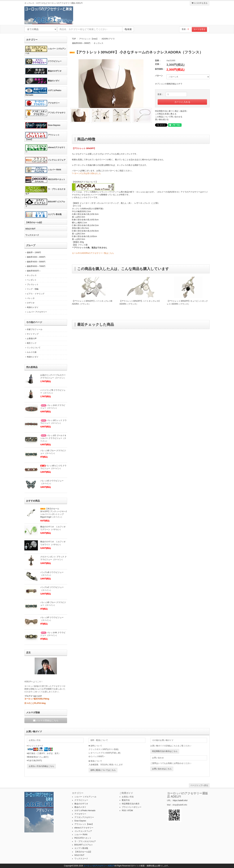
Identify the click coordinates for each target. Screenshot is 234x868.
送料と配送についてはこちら (103, 770)
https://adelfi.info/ (180, 800)
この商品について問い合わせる (169, 117)
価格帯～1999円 (33, 252)
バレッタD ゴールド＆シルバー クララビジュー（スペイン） (53, 438)
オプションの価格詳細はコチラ (169, 84)
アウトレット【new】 (89, 39)
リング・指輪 (31, 289)
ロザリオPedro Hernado (43, 92)
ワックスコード (32, 235)
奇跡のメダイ (31, 307)
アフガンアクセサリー (45, 114)
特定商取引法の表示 (131, 804)
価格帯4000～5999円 (35, 262)
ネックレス (98, 43)
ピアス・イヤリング (34, 294)
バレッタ (29, 298)
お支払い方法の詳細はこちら (41, 766)
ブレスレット (31, 284)
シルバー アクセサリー (36, 312)
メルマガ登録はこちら (46, 720)
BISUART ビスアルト (45, 203)
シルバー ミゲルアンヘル (46, 50)
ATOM (130, 811)
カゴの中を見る (200, 3)
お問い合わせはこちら (162, 769)
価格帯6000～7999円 (35, 266)
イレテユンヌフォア (45, 160)
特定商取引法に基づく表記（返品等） (172, 111)
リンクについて (32, 348)
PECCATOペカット (45, 180)
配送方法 (126, 800)
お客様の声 (30, 339)
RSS (124, 811)
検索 (128, 29)
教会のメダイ (42, 81)
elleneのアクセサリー (45, 149)
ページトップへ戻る (199, 785)
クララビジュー (43, 61)
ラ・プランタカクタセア (45, 191)
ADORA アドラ (108, 39)
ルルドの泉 (30, 352)
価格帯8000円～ (33, 271)
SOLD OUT (30, 229)
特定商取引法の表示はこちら (165, 751)
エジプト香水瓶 (43, 214)
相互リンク (30, 343)
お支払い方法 (128, 797)
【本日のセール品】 (34, 222)
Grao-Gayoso (43, 125)
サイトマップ (31, 334)
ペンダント (30, 280)
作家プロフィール (33, 329)
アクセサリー (42, 103)
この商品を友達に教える (166, 114)
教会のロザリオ (43, 71)
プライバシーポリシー (132, 807)
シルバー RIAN (43, 170)
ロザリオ (29, 303)
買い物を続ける (162, 120)
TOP (74, 39)
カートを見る (199, 29)
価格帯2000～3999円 (81, 43)
